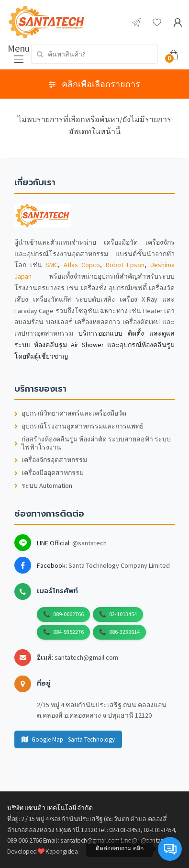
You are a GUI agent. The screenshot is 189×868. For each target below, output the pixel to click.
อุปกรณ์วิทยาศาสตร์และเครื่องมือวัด (70, 413)
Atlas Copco (82, 265)
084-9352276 (68, 632)
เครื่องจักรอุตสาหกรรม (51, 460)
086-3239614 (124, 632)
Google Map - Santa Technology (68, 739)
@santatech (89, 543)
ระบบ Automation (43, 486)
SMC (52, 265)
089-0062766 (68, 614)
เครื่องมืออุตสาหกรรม (49, 473)
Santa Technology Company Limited (119, 565)
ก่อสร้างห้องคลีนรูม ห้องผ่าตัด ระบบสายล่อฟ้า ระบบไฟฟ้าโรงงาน (93, 443)
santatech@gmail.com (86, 657)
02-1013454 (123, 614)
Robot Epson (125, 265)
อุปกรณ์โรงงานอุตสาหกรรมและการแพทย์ (79, 426)
